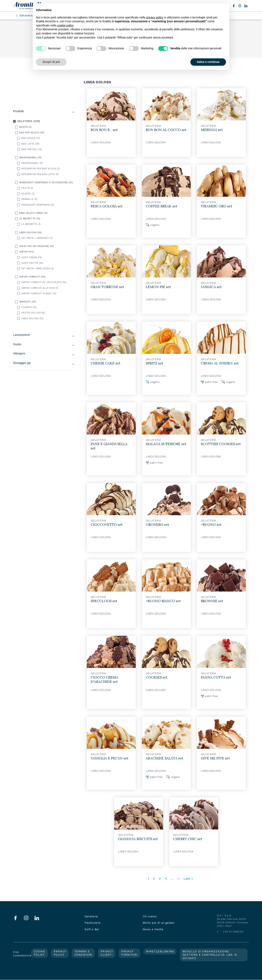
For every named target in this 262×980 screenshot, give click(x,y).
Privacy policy (60, 953)
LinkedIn (246, 6)
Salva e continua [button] (208, 62)
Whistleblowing (160, 951)
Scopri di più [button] (51, 62)
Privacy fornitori (129, 953)
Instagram (240, 6)
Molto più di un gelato (159, 923)
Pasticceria (92, 923)
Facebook (234, 6)
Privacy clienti (107, 953)
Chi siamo (150, 916)
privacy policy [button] (155, 17)
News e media (153, 929)
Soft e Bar (92, 929)
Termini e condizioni (83, 953)
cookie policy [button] (65, 25)
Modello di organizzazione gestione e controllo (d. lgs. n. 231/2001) (210, 955)
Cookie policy (40, 953)
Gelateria (26, 15)
